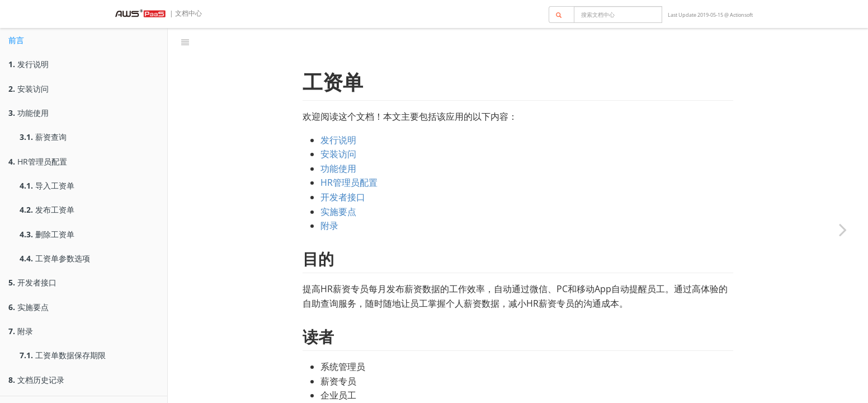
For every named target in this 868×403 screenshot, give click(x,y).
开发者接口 (32, 282)
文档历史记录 (36, 380)
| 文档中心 (185, 13)
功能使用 (29, 113)
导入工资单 (47, 186)
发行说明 (29, 64)
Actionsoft (741, 15)
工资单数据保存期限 (63, 355)
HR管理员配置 (38, 161)
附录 (21, 331)
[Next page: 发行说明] (843, 229)
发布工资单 (47, 210)
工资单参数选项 (55, 258)
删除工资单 (47, 234)
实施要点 (29, 307)
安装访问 (29, 89)
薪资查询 (43, 137)
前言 (16, 40)
